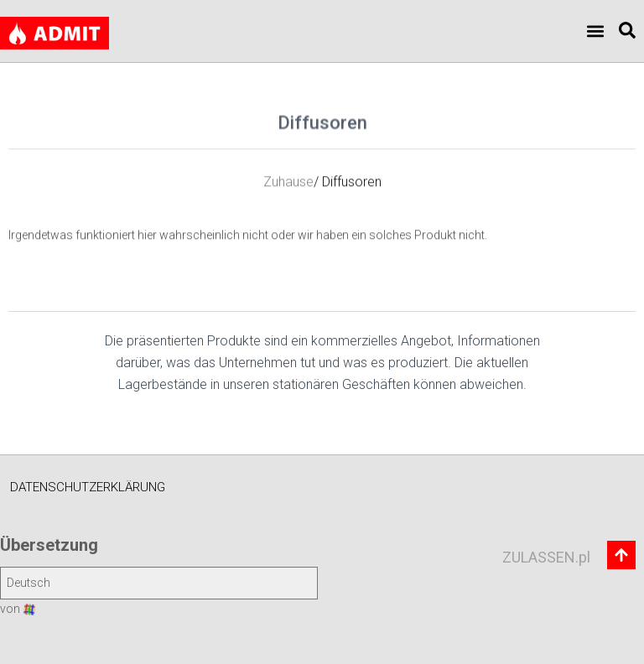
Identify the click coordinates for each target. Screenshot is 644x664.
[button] (596, 31)
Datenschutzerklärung (88, 487)
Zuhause (288, 192)
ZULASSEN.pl (546, 557)
